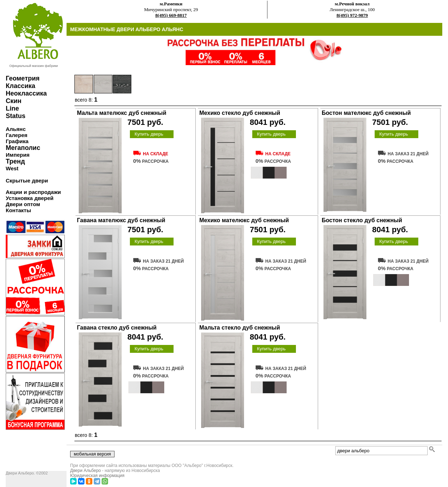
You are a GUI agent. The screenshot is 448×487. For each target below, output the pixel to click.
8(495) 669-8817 (171, 15)
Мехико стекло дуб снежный (240, 113)
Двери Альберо (86, 471)
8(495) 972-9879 (352, 15)
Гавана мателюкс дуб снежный (121, 220)
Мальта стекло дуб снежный (240, 328)
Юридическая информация (97, 476)
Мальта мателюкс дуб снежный (122, 113)
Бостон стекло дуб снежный (362, 220)
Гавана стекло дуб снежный (117, 328)
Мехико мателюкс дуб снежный (244, 220)
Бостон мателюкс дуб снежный (366, 113)
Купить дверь (149, 134)
